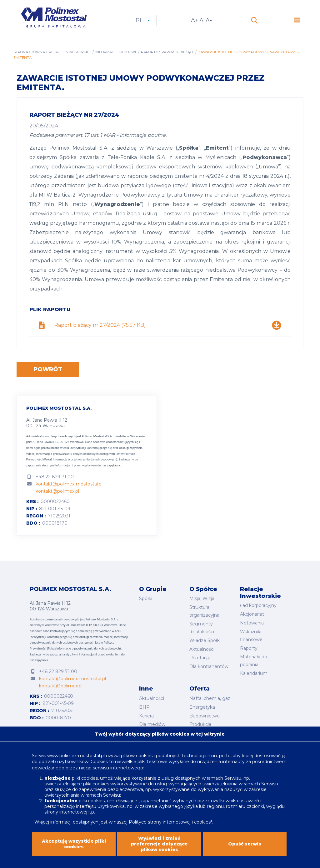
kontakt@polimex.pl (57, 491)
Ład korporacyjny (258, 605)
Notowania (252, 623)
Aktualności (202, 649)
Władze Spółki (205, 640)
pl (143, 20)
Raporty (149, 52)
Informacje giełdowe (116, 52)
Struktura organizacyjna (204, 611)
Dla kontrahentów (209, 666)
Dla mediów (152, 724)
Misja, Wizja (202, 598)
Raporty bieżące (178, 52)
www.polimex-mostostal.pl (77, 761)
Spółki (146, 598)
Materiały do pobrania (254, 661)
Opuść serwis (245, 850)
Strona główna (29, 52)
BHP (144, 707)
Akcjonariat (252, 614)
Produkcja (200, 724)
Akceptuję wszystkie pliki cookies (74, 850)
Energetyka (202, 707)
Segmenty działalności (202, 628)
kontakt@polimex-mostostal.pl (69, 484)
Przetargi (200, 658)
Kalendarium (254, 673)
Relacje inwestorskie (70, 52)
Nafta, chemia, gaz (210, 698)
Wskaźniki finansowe (251, 636)
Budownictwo (205, 716)
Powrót (48, 369)
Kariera (146, 716)
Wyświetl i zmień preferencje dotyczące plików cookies (159, 850)
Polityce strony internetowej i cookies (170, 828)
